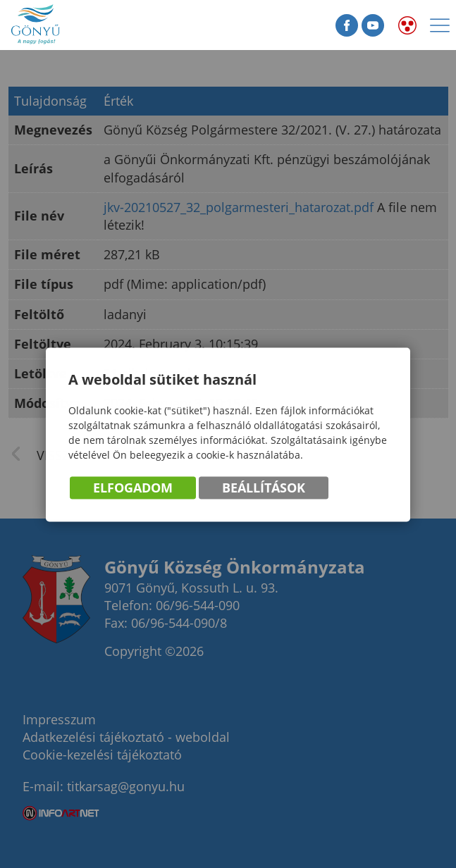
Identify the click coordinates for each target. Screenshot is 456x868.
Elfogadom (133, 488)
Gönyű (78, 25)
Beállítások (264, 488)
